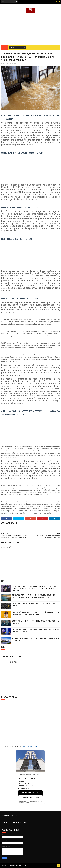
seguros (16, 63)
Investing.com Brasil (30, 747)
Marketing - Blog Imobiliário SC (18, 866)
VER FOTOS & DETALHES (30, 792)
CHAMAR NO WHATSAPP (30, 797)
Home (4, 48)
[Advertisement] (30, 29)
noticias (11, 63)
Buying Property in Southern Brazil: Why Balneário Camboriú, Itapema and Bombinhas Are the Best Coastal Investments (34, 596)
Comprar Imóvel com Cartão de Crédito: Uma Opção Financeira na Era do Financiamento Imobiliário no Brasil (36, 613)
